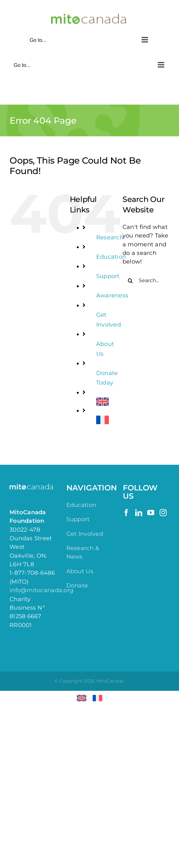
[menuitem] (105, 402)
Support (108, 276)
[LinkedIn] (139, 513)
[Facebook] (126, 513)
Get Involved (85, 534)
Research (110, 237)
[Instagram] (163, 513)
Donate (77, 586)
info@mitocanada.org (41, 590)
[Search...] (146, 281)
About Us (80, 571)
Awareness (112, 295)
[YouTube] (151, 513)
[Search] (130, 281)
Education (111, 257)
